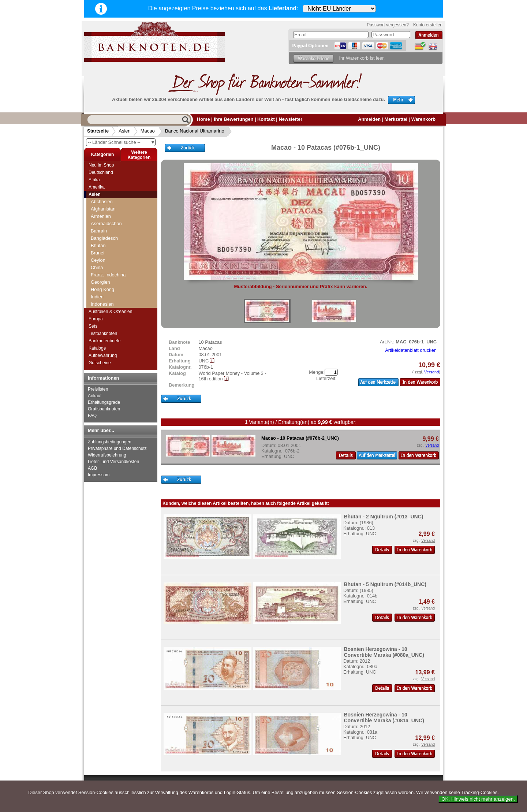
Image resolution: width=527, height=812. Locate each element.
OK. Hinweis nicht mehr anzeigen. (478, 799)
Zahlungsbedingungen (110, 442)
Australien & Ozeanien (110, 312)
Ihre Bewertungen (233, 119)
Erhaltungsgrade (104, 402)
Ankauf (95, 396)
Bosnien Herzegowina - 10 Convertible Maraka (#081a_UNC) (384, 718)
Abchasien (102, 202)
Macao (148, 131)
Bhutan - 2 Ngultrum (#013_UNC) (383, 517)
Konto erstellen (428, 25)
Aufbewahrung (103, 355)
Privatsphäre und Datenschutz (117, 448)
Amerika (97, 187)
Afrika (94, 180)
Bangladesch (104, 238)
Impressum (99, 475)
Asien (125, 131)
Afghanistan (103, 209)
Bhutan (98, 245)
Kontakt (266, 119)
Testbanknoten (103, 334)
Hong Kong (102, 289)
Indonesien (102, 304)
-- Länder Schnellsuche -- (122, 142)
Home (203, 119)
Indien (97, 297)
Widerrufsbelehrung (107, 455)
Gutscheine (100, 363)
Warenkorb (423, 119)
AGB (92, 468)
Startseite (98, 131)
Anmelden (369, 119)
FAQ (92, 416)
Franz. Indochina (108, 275)
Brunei (98, 253)
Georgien (100, 282)
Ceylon (98, 260)
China (97, 267)
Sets (93, 326)
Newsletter (290, 119)
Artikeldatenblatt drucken (411, 350)
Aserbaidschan (106, 224)
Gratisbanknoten (104, 409)
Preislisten (98, 389)
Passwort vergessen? (388, 25)
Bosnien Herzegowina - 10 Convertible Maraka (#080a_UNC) (384, 652)
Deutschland (101, 172)
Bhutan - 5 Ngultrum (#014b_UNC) (385, 584)
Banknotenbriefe (104, 341)
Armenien (101, 216)
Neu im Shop (101, 165)
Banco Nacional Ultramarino (195, 131)
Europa (96, 319)
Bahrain (99, 231)
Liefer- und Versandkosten (113, 462)
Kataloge (97, 348)
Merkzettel (396, 119)
